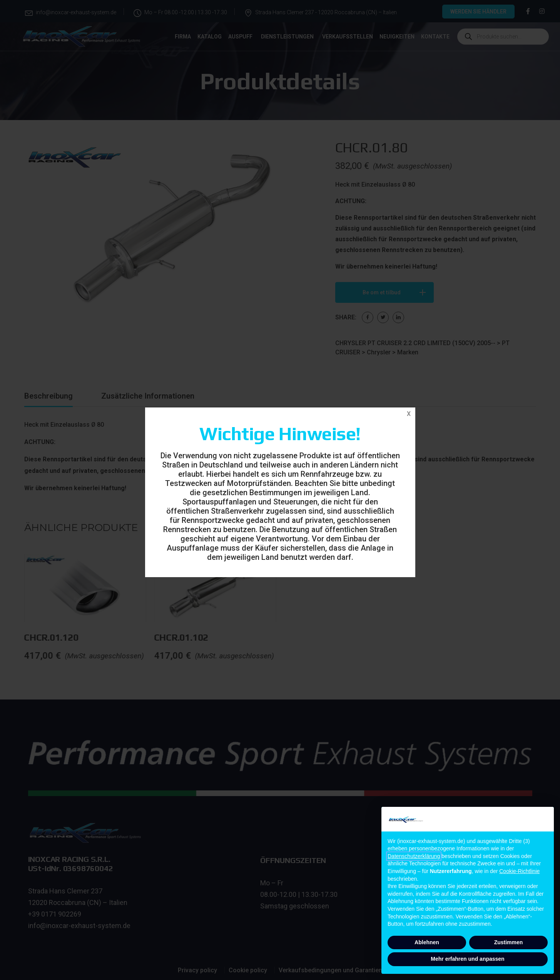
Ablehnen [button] (427, 942)
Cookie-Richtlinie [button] (519, 871)
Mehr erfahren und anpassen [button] (467, 959)
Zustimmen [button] (509, 942)
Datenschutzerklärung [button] (414, 856)
